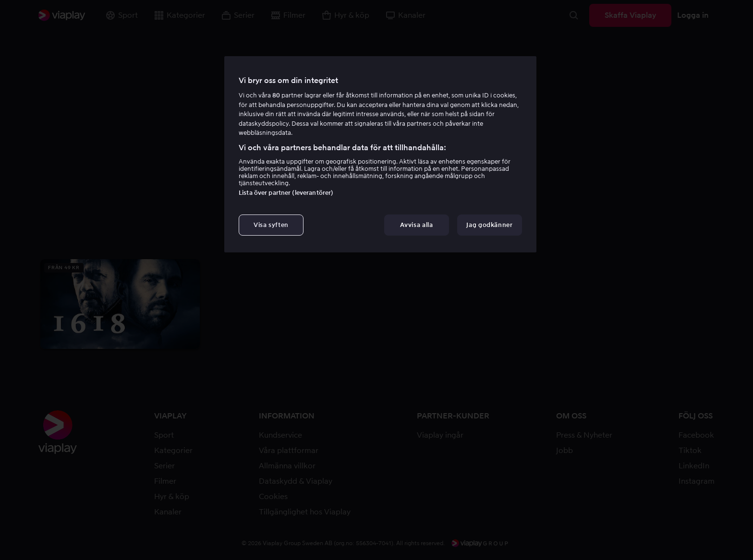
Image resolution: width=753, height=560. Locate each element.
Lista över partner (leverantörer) (286, 193)
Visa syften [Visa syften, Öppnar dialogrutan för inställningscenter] (271, 225)
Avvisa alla (416, 225)
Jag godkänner (489, 225)
